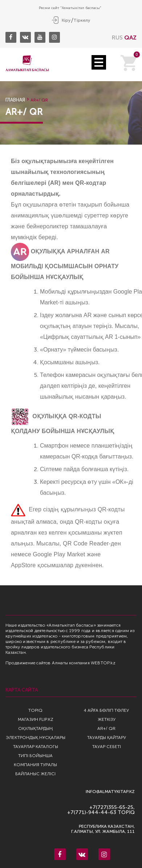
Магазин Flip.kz (36, 719)
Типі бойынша (35, 756)
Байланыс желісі (35, 774)
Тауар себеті (107, 747)
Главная (15, 100)
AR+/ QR (106, 728)
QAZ (130, 38)
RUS (117, 38)
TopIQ (35, 710)
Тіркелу (82, 20)
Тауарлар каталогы (36, 747)
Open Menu (99, 62)
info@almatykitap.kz (110, 792)
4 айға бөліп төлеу (106, 710)
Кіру (66, 20)
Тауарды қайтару (107, 738)
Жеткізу (107, 719)
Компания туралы (35, 765)
